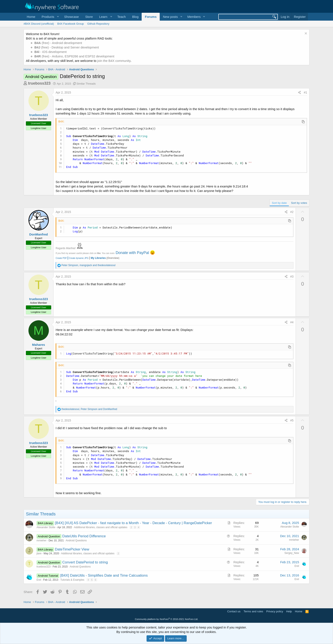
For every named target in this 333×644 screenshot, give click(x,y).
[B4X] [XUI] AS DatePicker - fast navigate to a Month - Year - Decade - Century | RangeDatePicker (134, 523)
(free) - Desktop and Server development (67, 47)
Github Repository (98, 24)
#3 (292, 277)
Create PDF (61, 258)
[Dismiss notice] (305, 34)
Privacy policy (275, 611)
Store (89, 17)
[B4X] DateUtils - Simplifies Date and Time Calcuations (104, 575)
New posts (170, 17)
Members (194, 17)
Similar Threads (86, 84)
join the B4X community (114, 61)
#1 (305, 92)
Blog (135, 17)
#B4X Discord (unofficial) (39, 24)
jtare (39, 553)
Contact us (234, 611)
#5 (292, 420)
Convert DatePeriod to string (85, 562)
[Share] (299, 93)
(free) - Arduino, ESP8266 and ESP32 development (74, 56)
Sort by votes (299, 203)
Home (31, 17)
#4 (292, 322)
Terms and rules (253, 611)
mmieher (42, 540)
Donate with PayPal (132, 253)
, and (88, 265)
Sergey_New (292, 553)
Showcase (71, 17)
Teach (121, 17)
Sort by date (279, 203)
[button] (50, 17)
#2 (292, 212)
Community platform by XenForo (166, 619)
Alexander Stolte (46, 527)
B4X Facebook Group (71, 24)
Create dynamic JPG (78, 258)
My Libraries (98, 258)
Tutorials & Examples (72, 580)
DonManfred (39, 234)
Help (289, 611)
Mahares (39, 345)
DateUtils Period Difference (84, 536)
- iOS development (51, 52)
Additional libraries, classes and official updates (101, 527)
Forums (151, 17)
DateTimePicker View (72, 549)
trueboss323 (39, 83)
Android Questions (76, 540)
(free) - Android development (58, 43)
